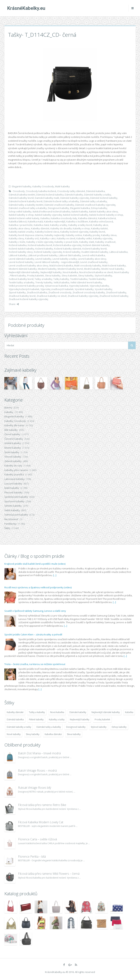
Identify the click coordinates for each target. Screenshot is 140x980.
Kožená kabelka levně (40, 245)
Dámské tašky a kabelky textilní (26, 205)
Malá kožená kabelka (61, 266)
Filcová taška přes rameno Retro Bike (42, 805)
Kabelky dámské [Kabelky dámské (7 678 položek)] (15, 712)
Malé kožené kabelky (114, 266)
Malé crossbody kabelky (88, 266)
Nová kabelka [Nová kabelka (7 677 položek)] (57, 712)
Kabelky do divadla (61, 228)
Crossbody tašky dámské (71, 191)
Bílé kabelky (11, 430)
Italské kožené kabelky (76, 215)
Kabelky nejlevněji (55, 235)
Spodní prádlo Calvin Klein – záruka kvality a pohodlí (33, 634)
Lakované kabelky (14, 479)
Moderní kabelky (47, 269)
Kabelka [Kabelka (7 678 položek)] (129, 712)
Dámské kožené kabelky (104, 198)
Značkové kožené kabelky (114, 296)
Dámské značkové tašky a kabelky (28, 208)
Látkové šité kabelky (70, 255)
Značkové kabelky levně (22, 296)
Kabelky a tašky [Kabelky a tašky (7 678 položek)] (57, 719)
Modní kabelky (92, 269)
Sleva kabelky (53, 276)
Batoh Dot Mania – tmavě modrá (39, 753)
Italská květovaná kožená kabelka (51, 211)
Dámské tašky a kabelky (94, 201)
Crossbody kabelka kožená (41, 191)
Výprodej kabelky (99, 286)
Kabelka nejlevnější (55, 221)
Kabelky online (74, 235)
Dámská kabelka (96, 191)
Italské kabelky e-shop (21, 215)
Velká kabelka (61, 282)
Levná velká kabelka (94, 255)
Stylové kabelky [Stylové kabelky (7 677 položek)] (99, 727)
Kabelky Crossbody (43, 186)
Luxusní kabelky (13, 484)
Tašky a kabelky (43, 279)
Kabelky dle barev (14, 425)
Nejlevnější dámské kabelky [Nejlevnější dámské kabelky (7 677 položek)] (106, 712)
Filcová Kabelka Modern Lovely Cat (41, 822)
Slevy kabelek (69, 276)
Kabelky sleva (109, 235)
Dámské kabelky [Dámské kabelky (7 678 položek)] (78, 712)
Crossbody (19, 191)
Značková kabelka (37, 292)
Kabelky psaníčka (14, 474)
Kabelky (9, 412)
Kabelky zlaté (87, 242)
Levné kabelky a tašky (65, 259)
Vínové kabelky (13, 457)
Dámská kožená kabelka (50, 195)
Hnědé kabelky (13, 443)
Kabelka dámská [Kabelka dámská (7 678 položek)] (53, 734)
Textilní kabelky (97, 279)
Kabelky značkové (105, 242)
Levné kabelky (43, 259)
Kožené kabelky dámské (68, 249)
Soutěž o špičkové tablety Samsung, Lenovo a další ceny (35, 611)
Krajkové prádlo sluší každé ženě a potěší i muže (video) (35, 564)
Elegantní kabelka (80, 208)
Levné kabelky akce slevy (92, 259)
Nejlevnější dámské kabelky (24, 272)
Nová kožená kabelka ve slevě (96, 272)
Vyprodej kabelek (79, 286)
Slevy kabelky (86, 276)
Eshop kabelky (99, 208)
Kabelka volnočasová (101, 221)
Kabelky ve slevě (66, 238)
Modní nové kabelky (113, 269)
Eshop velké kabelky (20, 211)
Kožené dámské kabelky (96, 245)
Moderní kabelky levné (70, 269)
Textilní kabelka (79, 279)
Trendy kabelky (44, 282)
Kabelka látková (18, 221)
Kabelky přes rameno (16, 470)
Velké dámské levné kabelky (86, 282)
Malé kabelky (62, 186)
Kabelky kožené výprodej (74, 232)
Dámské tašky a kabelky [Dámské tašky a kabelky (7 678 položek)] (49, 727)
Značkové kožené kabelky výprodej (28, 299)
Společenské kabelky (16, 497)
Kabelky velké (84, 238)
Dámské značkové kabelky (59, 205)
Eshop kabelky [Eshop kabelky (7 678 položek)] (119, 727)
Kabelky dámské (40, 228)
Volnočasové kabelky (16, 515)
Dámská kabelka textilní (22, 195)
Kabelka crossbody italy (64, 218)
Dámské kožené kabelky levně (26, 201)
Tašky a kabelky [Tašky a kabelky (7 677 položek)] (37, 712)
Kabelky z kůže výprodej (40, 242)
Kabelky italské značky (21, 232)
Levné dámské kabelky (22, 259)
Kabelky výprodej (103, 238)
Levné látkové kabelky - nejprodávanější (57, 262)
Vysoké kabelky (104, 289)
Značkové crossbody (60, 292)
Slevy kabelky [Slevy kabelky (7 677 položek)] (33, 734)
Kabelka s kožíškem (77, 221)
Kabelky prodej (92, 235)
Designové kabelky (59, 208)
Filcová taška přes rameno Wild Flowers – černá (49, 874)
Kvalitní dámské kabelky (95, 252)
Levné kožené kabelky (21, 262)
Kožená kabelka (18, 245)
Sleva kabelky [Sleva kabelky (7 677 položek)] (74, 734)
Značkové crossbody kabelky (89, 292)
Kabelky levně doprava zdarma (26, 235)
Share (14, 304)
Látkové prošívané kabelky (43, 255)
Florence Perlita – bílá (32, 857)
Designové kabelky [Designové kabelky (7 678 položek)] (76, 727)
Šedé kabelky (12, 452)
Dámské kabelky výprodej (75, 198)
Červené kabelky (14, 439)
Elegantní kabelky (22, 186)
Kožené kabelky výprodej (48, 252)
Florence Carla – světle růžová (37, 839)
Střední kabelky (13, 506)
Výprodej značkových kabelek (57, 289)
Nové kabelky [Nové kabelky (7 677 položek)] (14, 734)
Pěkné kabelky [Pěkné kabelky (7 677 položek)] (36, 719)
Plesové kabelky (13, 492)
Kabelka (45, 218)
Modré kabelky (13, 448)
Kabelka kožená (107, 218)
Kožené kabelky (44, 249)
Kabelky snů (32, 238)
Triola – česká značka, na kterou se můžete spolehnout (35, 664)
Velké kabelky (12, 510)
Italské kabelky (80, 211)
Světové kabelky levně (21, 279)
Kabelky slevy (16, 238)
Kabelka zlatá (41, 225)
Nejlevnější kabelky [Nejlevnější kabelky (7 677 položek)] (80, 719)
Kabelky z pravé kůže (66, 242)
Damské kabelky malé (47, 198)
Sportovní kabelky (14, 501)
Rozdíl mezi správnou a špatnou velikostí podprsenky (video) (38, 587)
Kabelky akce (101, 225)
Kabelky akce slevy (19, 228)
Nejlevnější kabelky (51, 272)
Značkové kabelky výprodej (83, 296)
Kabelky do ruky (13, 466)
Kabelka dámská (87, 218)
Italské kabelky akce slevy (104, 211)
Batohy (8, 408)
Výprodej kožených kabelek (24, 289)
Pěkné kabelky (18, 276)
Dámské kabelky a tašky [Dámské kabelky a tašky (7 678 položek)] (19, 727)
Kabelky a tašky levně (80, 225)
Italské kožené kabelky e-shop (106, 215)
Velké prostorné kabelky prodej (26, 286)
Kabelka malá (35, 221)
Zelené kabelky (13, 461)
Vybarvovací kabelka (56, 286)
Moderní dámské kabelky (23, 269)
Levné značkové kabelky (94, 262)
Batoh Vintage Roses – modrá (37, 771)
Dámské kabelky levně (21, 198)
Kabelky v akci (48, 238)
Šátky (7, 528)
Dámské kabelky (74, 195)
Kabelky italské (99, 228)
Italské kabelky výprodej (48, 215)
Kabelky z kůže (17, 242)
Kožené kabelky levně (95, 249)
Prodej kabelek (36, 276)
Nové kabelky (121, 272)
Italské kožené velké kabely (24, 218)
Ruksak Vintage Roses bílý (35, 788)
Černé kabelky (12, 434)
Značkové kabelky (116, 292)
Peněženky (10, 524)
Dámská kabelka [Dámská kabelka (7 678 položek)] (15, 719)
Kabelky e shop (81, 228)
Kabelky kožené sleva (47, 232)
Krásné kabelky (72, 252)
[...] (55, 575)
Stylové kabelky (103, 276)
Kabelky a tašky (59, 225)
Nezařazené (11, 519)
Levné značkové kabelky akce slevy (29, 266)
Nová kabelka (70, 272)
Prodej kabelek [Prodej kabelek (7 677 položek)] (102, 719)
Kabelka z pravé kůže (21, 225)
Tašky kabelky (61, 279)
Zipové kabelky (17, 292)
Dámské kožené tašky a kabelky (61, 201)
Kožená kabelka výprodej (67, 245)
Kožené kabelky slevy (21, 252)
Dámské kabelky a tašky (98, 195)
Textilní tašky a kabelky (22, 282)
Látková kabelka (118, 252)
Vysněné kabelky (84, 289)
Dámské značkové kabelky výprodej (95, 205)
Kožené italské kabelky (22, 249)
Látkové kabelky (18, 255)
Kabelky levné (97, 232)
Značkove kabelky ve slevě (52, 296)
